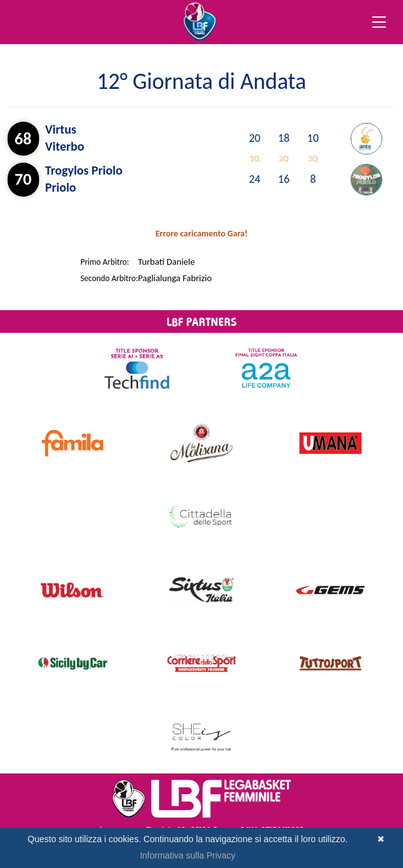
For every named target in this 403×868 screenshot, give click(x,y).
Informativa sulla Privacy (188, 855)
